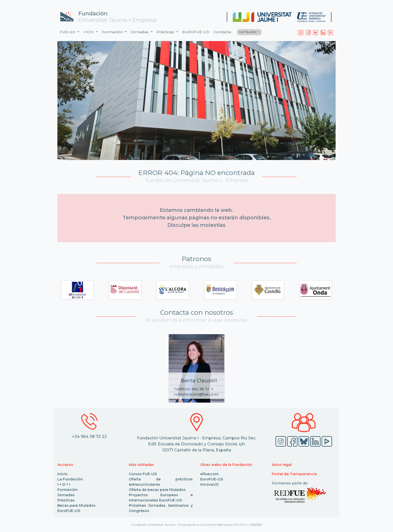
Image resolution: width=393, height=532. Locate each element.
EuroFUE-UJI (69, 511)
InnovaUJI (209, 484)
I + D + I (64, 484)
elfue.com (209, 474)
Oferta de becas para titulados (157, 490)
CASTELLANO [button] (248, 32)
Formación (68, 490)
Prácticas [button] (166, 32)
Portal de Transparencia (294, 474)
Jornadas (66, 495)
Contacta (222, 32)
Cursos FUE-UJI (143, 474)
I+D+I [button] (89, 32)
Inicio (63, 474)
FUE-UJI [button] (68, 32)
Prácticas (66, 500)
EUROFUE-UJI (196, 32)
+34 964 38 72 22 (89, 436)
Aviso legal (282, 465)
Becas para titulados (76, 505)
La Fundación (70, 479)
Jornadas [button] (140, 32)
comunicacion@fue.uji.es (196, 394)
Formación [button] (113, 32)
